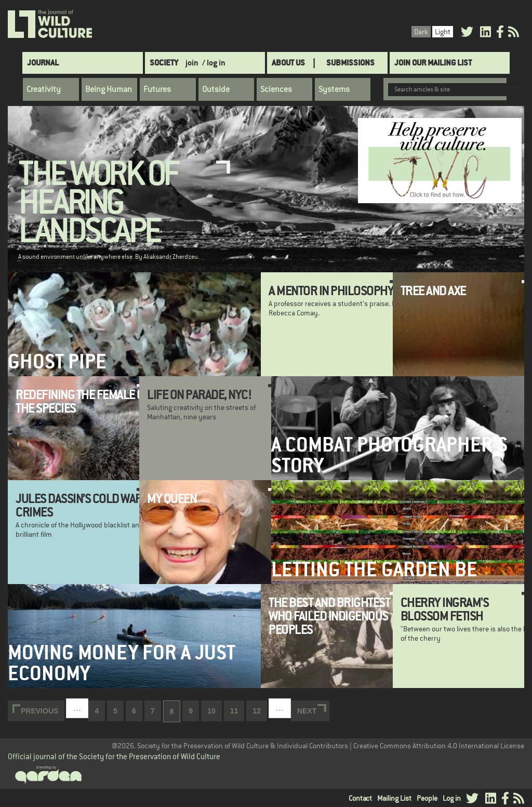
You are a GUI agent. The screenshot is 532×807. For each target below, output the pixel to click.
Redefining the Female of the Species (83, 401)
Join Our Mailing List (433, 63)
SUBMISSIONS (350, 63)
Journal (43, 63)
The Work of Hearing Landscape (98, 203)
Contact (360, 798)
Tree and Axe (433, 290)
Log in (452, 798)
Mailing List (394, 798)
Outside (216, 89)
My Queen (172, 498)
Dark (421, 32)
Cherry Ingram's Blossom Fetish (445, 609)
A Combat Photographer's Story (389, 455)
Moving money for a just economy (122, 663)
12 (260, 710)
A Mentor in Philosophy (331, 290)
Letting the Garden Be (374, 569)
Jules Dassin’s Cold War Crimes (79, 505)
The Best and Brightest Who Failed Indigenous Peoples (329, 616)
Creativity (44, 89)
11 (237, 710)
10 (215, 710)
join (192, 63)
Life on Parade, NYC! (199, 394)
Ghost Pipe (57, 361)
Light (443, 32)
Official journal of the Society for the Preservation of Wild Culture (114, 756)
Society (164, 63)
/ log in (214, 63)
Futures (157, 89)
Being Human (109, 89)
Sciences (276, 89)
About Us (288, 63)
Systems (334, 89)
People (427, 798)
